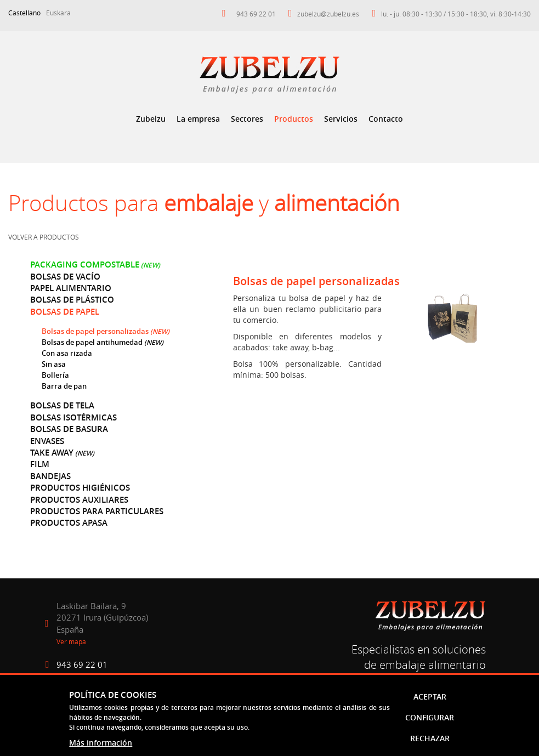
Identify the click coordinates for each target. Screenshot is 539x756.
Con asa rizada (67, 353)
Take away (52, 453)
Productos (294, 119)
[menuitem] (151, 119)
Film (40, 464)
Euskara (58, 13)
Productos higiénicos (80, 488)
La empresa (198, 119)
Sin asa (54, 364)
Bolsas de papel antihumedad (92, 342)
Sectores (247, 119)
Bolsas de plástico (72, 300)
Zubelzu (151, 119)
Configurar (430, 717)
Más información (101, 743)
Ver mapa (71, 641)
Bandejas (50, 476)
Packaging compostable (85, 265)
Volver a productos (44, 237)
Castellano (24, 13)
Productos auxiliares (79, 500)
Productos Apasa (69, 523)
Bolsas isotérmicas (73, 417)
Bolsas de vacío (65, 277)
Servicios (341, 119)
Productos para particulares (97, 511)
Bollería (55, 375)
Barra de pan (64, 386)
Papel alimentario (71, 288)
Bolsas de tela (62, 405)
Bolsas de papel (65, 312)
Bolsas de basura (69, 429)
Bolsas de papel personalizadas (96, 331)
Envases (47, 441)
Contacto (386, 119)
